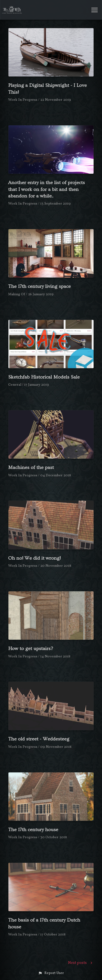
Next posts (81, 963)
